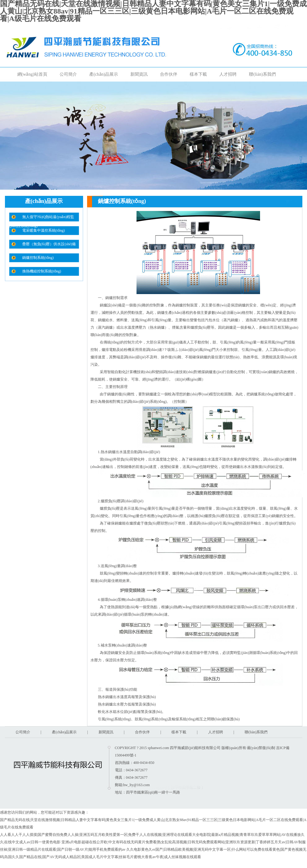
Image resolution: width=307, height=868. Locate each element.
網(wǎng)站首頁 (32, 74)
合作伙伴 (169, 74)
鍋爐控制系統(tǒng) (38, 258)
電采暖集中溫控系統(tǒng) (44, 230)
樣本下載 (198, 74)
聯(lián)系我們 (262, 74)
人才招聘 (228, 74)
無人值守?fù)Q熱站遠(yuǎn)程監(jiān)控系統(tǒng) (42, 218)
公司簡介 (68, 74)
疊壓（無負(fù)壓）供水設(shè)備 (49, 244)
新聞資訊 (139, 74)
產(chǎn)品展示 (104, 74)
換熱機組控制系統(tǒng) (42, 271)
